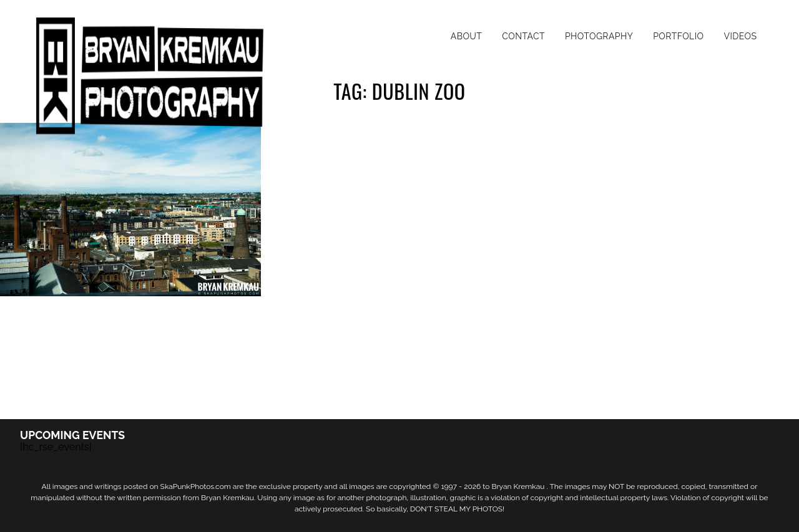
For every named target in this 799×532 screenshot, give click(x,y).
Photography (599, 36)
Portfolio (678, 36)
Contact (523, 36)
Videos (740, 36)
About (467, 36)
